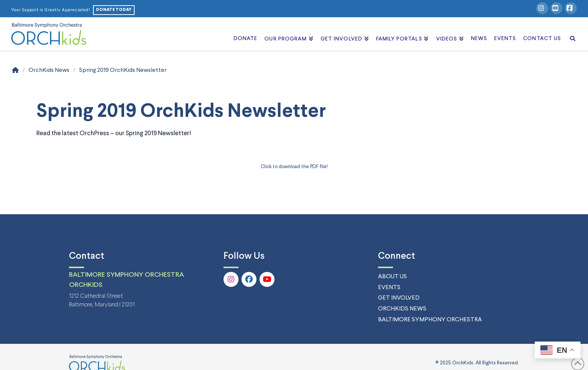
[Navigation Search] (571, 30)
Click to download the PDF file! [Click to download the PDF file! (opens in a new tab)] (294, 167)
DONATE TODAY (114, 10)
